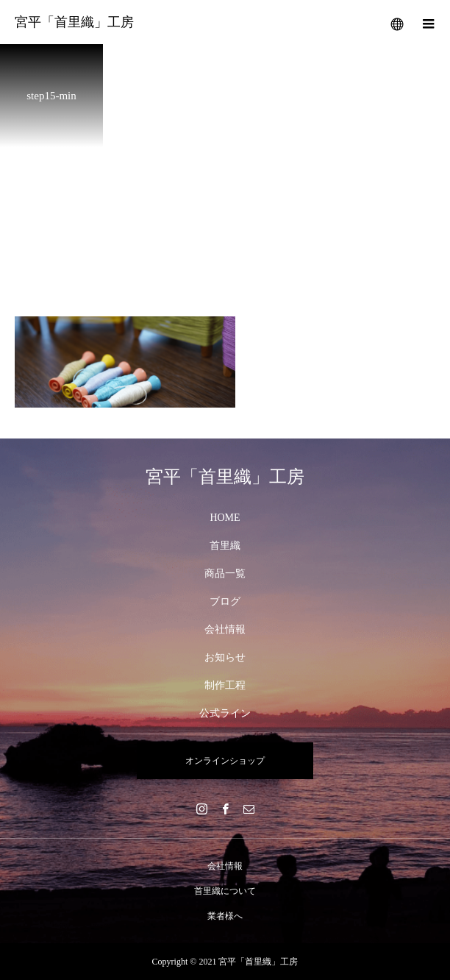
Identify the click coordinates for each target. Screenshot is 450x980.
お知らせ (225, 657)
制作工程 (225, 685)
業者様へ (225, 916)
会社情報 (225, 629)
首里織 (225, 546)
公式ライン (225, 713)
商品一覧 (225, 574)
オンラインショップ (225, 761)
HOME (225, 518)
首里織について (225, 891)
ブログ (225, 601)
